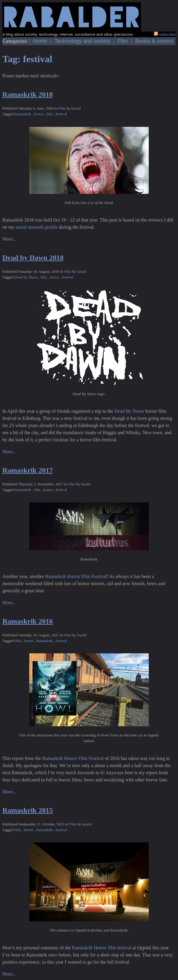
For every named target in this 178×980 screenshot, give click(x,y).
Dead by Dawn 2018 (33, 258)
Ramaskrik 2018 (28, 94)
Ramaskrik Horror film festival (102, 948)
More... (9, 239)
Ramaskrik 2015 (28, 810)
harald (76, 108)
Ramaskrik (23, 114)
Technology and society (83, 41)
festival (61, 114)
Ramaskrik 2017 (28, 470)
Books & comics (154, 41)
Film (123, 41)
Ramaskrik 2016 (28, 621)
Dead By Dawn (129, 411)
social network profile (36, 227)
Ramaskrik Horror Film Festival (76, 576)
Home (41, 41)
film (50, 114)
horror (39, 114)
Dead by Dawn (27, 277)
